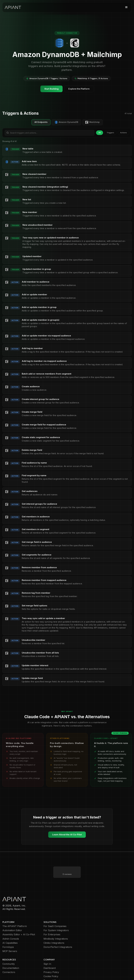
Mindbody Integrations (56, 927)
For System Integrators (56, 919)
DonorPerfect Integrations (58, 936)
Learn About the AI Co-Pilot (67, 835)
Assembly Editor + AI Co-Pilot (19, 923)
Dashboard (50, 957)
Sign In (47, 953)
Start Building (51, 89)
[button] (126, 7)
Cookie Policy (51, 965)
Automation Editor (12, 919)
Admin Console (11, 927)
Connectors (9, 961)
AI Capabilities (10, 932)
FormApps (8, 936)
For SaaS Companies (55, 915)
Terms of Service (53, 969)
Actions (123, 133)
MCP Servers (10, 940)
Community (9, 953)
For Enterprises (52, 923)
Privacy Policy (51, 961)
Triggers (110, 133)
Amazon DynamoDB (66, 122)
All (100, 133)
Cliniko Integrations (54, 932)
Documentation (11, 957)
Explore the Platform (79, 89)
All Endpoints (41, 122)
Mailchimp (92, 122)
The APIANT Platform (15, 915)
